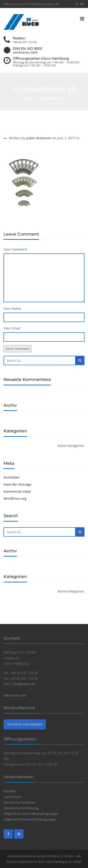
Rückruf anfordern (25, 724)
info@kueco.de (24, 684)
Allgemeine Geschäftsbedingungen (31, 814)
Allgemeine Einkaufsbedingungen (30, 819)
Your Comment (15, 249)
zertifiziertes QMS (25, 52)
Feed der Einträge (17, 484)
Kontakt (10, 791)
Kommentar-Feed (17, 491)
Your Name (12, 308)
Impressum (12, 797)
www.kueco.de (15, 695)
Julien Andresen (39, 138)
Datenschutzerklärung (21, 808)
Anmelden (12, 477)
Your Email (12, 328)
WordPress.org (15, 498)
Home (28, 99)
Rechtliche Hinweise (19, 802)
